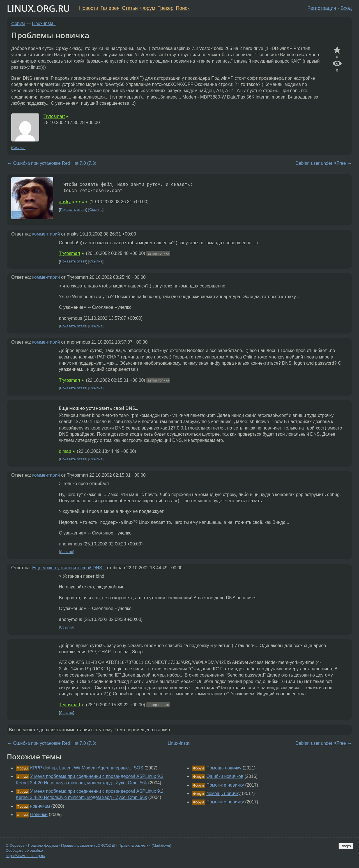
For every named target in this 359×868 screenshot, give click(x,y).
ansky (65, 202)
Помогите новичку (225, 785)
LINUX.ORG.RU (38, 8)
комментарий (46, 234)
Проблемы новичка (50, 35)
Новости (89, 8)
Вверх (346, 846)
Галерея (110, 8)
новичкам (40, 806)
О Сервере (15, 845)
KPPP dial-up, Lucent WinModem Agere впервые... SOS (87, 768)
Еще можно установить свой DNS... (69, 568)
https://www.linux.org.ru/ (25, 856)
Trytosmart (54, 116)
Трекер (166, 8)
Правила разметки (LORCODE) (88, 845)
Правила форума (43, 845)
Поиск (183, 8)
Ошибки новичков (225, 776)
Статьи (130, 8)
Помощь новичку (224, 768)
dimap (65, 451)
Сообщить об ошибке (24, 850)
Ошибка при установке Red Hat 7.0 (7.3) (55, 163)
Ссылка (19, 148)
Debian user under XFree (321, 163)
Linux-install (44, 23)
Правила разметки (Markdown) (145, 845)
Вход (346, 8)
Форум (148, 8)
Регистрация (322, 8)
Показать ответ (73, 210)
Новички (39, 815)
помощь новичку (224, 793)
